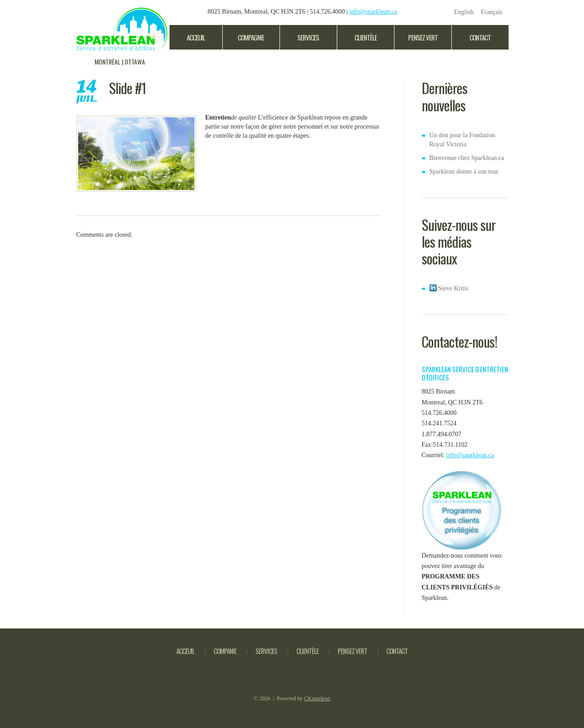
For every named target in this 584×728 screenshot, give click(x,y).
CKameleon (317, 698)
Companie (225, 651)
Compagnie (251, 37)
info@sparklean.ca (373, 12)
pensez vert (352, 651)
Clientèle (307, 651)
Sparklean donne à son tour (464, 172)
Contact (480, 37)
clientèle (366, 37)
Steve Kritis (449, 288)
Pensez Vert (423, 37)
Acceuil (196, 37)
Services (308, 37)
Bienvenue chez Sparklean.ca (467, 158)
